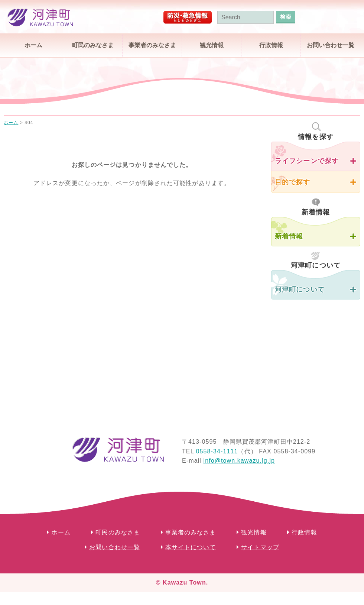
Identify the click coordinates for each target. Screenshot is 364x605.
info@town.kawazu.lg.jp (239, 461)
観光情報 (212, 45)
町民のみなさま (93, 45)
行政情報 (271, 45)
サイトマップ (260, 547)
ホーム (33, 45)
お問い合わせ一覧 (331, 45)
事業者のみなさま (152, 45)
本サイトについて (191, 547)
